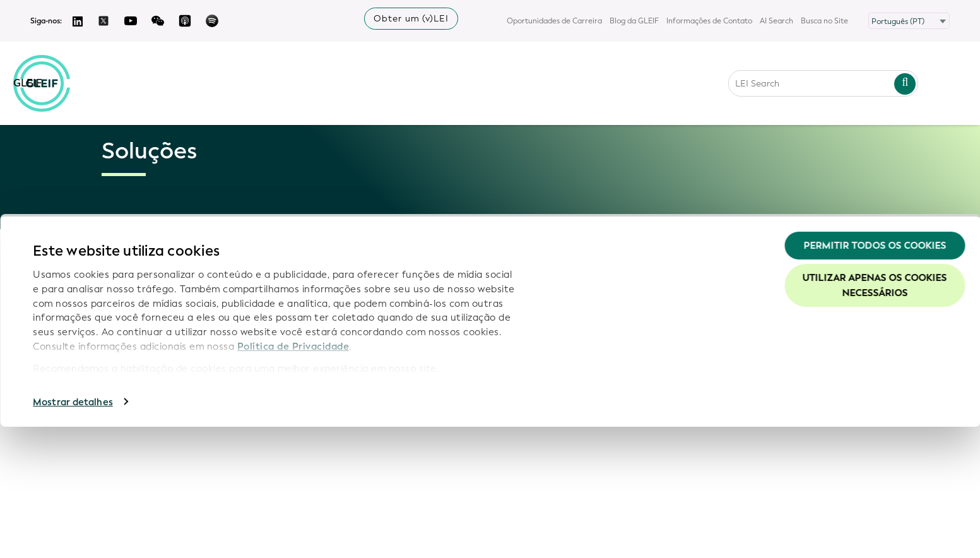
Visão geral (130, 270)
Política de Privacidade (293, 478)
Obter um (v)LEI (411, 19)
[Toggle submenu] (215, 311)
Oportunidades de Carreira (554, 21)
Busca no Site (824, 21)
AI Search (776, 21)
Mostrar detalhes (73, 533)
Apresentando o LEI (149, 311)
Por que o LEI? (136, 287)
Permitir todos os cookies (875, 377)
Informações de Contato (709, 21)
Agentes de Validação (131, 341)
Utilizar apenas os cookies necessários (875, 417)
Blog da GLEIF (634, 21)
